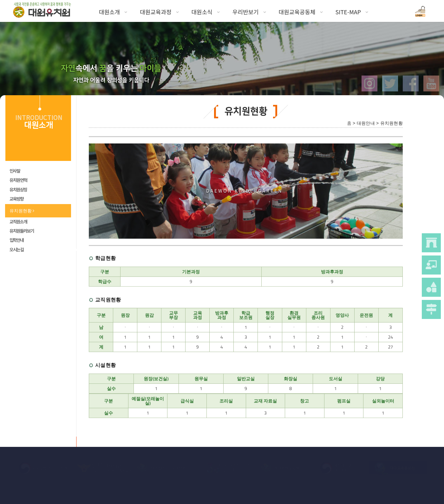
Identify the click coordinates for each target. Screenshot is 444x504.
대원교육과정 (159, 12)
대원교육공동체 (301, 12)
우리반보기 (249, 12)
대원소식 (206, 12)
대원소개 (113, 12)
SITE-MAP (352, 12)
